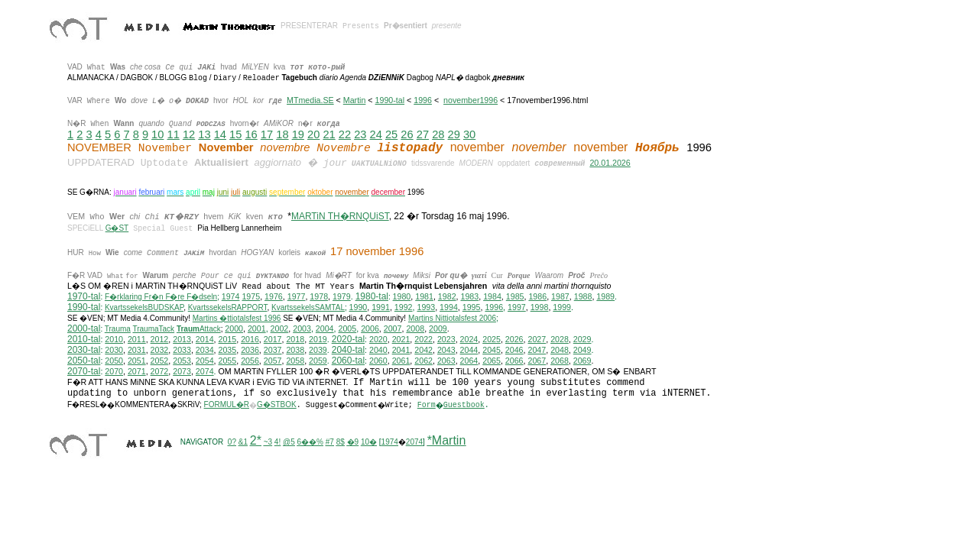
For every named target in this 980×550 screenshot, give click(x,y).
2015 (228, 339)
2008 (415, 328)
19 (298, 134)
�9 (353, 442)
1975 (251, 296)
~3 (268, 442)
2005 (347, 328)
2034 (205, 350)
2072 (160, 371)
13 (204, 134)
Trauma (118, 329)
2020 (378, 339)
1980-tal (372, 296)
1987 (560, 296)
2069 (582, 361)
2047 (537, 350)
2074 (205, 371)
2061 (401, 361)
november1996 (471, 100)
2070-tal (84, 371)
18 (282, 134)
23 (360, 134)
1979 (342, 296)
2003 (302, 328)
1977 (297, 296)
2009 (438, 328)
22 (345, 134)
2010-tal (84, 339)
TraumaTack (153, 329)
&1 (243, 442)
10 (157, 134)
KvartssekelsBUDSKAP (144, 307)
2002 (280, 328)
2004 (325, 328)
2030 (114, 350)
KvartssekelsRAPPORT (228, 307)
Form (427, 405)
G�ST (117, 228)
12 (189, 134)
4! (277, 442)
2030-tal (84, 350)
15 (235, 134)
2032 (160, 350)
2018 (295, 339)
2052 (160, 361)
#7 (330, 442)
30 (469, 134)
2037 (273, 350)
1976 (274, 296)
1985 (515, 296)
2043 (446, 350)
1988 (583, 296)
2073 (182, 371)
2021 (401, 339)
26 (407, 134)
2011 (137, 339)
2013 (182, 339)
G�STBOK (277, 404)
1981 (424, 296)
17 (267, 134)
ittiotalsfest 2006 (452, 318)
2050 (114, 361)
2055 (228, 361)
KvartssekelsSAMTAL (308, 307)
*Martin (447, 440)
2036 (250, 350)
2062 (423, 361)
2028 (560, 339)
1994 (449, 307)
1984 (492, 296)
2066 (514, 361)
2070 (114, 371)
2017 (273, 339)
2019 (318, 339)
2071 (137, 371)
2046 (514, 350)
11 (174, 134)
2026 (514, 339)
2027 (537, 339)
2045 (492, 350)
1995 (472, 307)
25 (391, 134)
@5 (289, 442)
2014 (205, 339)
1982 (447, 296)
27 (423, 134)
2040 (378, 350)
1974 (231, 296)
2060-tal (348, 361)
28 (438, 134)
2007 (393, 328)
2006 (370, 328)
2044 (469, 350)
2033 (182, 350)
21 (329, 134)
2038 (295, 350)
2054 (205, 361)
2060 (378, 361)
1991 (381, 307)
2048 (560, 350)
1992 (404, 307)
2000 (234, 328)
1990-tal (390, 100)
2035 (228, 350)
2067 (537, 361)
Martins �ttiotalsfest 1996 (237, 318)
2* (256, 440)
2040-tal (348, 350)
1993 (426, 307)
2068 (560, 361)
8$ (341, 442)
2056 (250, 361)
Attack (199, 329)
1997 (517, 307)
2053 (182, 361)
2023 (446, 339)
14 (220, 134)
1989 (605, 296)
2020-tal (348, 339)
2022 (423, 339)
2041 (401, 350)
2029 (582, 339)
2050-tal (84, 361)
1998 (540, 307)
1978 (319, 296)
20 (313, 134)
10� (369, 442)
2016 (250, 339)
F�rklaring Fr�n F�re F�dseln (161, 297)
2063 (446, 361)
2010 (114, 339)
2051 (137, 361)
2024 (469, 339)
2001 (257, 328)
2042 (423, 350)
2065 (492, 361)
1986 (537, 296)
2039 (318, 350)
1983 (470, 296)
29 (454, 134)
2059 (318, 361)
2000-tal (84, 328)
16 (251, 134)
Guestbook (464, 405)
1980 (402, 296)
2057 (273, 361)
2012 (160, 339)
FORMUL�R (227, 404)
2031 (137, 350)
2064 (469, 361)
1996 (423, 100)
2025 (492, 339)
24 (376, 134)
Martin (355, 100)
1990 (359, 307)
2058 (295, 361)
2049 (582, 350)
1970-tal (84, 296)
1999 (562, 307)
